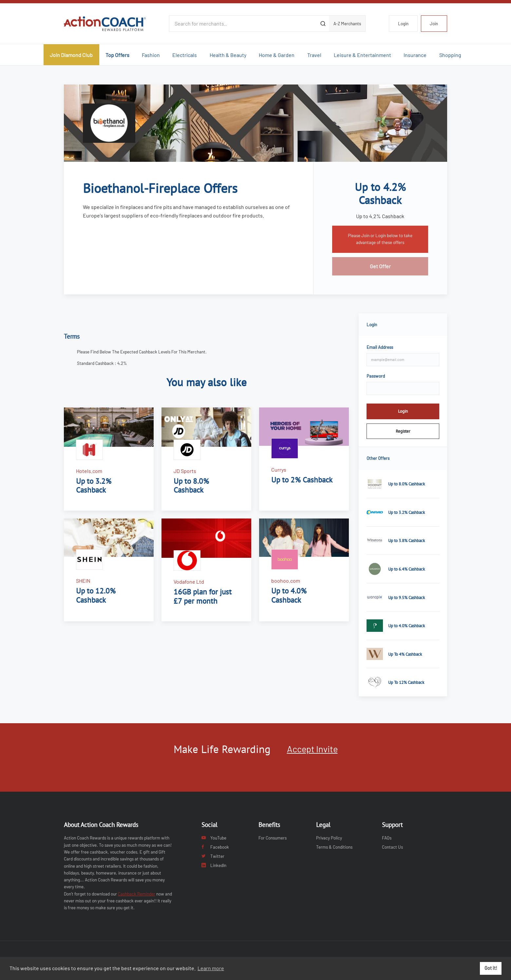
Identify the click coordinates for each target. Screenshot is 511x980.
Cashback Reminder (137, 894)
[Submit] (323, 24)
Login (403, 24)
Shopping (450, 55)
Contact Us (392, 847)
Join (434, 24)
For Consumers (273, 838)
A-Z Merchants (347, 24)
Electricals (185, 55)
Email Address (380, 347)
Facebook (215, 847)
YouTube (214, 838)
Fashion (151, 55)
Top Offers (117, 55)
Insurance (415, 55)
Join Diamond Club (71, 55)
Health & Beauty (228, 55)
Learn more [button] (211, 968)
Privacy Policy (329, 838)
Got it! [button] (491, 968)
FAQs (387, 838)
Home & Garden (277, 55)
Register (403, 431)
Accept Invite (312, 749)
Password (376, 376)
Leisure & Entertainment (362, 55)
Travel (314, 55)
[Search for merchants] (243, 24)
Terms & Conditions (334, 847)
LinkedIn (214, 865)
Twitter (213, 856)
